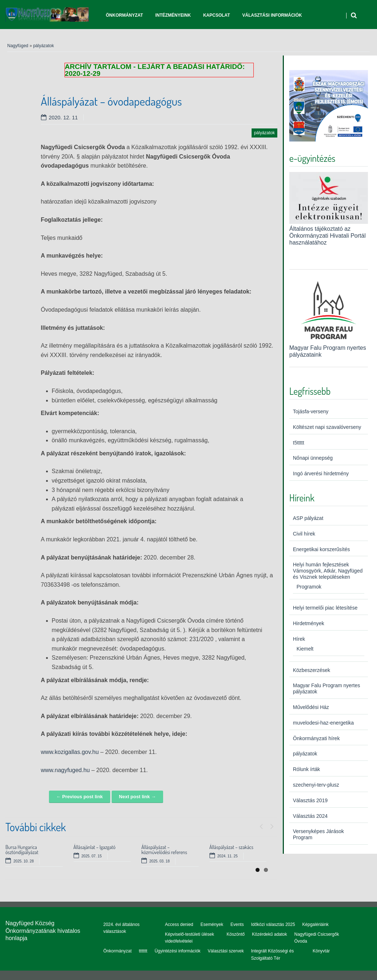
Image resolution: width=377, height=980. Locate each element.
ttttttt (143, 951)
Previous (261, 825)
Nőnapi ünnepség (313, 458)
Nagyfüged (18, 46)
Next (272, 825)
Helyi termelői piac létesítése (325, 608)
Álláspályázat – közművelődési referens (164, 850)
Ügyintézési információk (177, 951)
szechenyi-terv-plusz (316, 785)
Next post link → (137, 797)
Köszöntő (236, 934)
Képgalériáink (316, 924)
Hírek (299, 639)
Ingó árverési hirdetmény (321, 473)
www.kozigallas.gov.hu (70, 752)
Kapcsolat (216, 15)
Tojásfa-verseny (311, 411)
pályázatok (43, 46)
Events (237, 924)
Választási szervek (226, 951)
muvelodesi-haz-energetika (323, 723)
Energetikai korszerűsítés (321, 549)
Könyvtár (321, 951)
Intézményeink (173, 15)
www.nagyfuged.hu (65, 770)
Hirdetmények (308, 623)
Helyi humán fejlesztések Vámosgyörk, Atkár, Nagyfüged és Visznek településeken (328, 571)
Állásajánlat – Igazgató (95, 847)
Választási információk (272, 15)
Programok (309, 587)
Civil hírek (304, 534)
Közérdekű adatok (270, 934)
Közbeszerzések (312, 670)
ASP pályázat (308, 518)
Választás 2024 (310, 816)
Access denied (179, 924)
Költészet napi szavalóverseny (327, 427)
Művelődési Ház (311, 707)
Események (212, 924)
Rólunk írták (306, 769)
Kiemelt (305, 649)
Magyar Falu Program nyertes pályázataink (329, 347)
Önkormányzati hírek (316, 738)
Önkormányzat (124, 15)
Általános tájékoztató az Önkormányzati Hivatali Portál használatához (328, 236)
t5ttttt (299, 443)
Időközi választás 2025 (273, 924)
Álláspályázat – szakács (232, 847)
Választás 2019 (310, 800)
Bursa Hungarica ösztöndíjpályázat (22, 850)
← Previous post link (80, 797)
